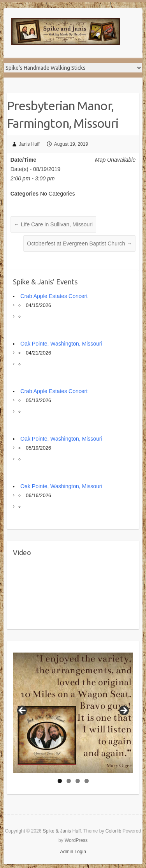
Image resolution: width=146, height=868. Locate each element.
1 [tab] (60, 781)
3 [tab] (78, 781)
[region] (73, 713)
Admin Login (73, 852)
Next (123, 711)
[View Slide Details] (73, 713)
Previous (23, 711)
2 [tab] (69, 781)
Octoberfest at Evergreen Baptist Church (79, 243)
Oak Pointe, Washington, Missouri (61, 344)
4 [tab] (87, 781)
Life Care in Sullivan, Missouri (53, 224)
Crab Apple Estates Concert (54, 296)
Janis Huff (29, 144)
